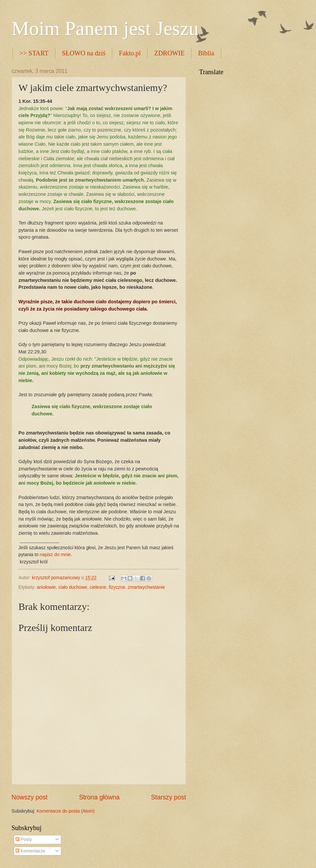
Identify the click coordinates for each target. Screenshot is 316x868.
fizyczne (117, 587)
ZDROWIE (169, 53)
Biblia (206, 53)
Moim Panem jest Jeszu (105, 28)
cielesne (98, 587)
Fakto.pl (130, 53)
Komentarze (30, 851)
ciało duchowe (73, 587)
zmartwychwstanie (146, 587)
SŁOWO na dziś (84, 53)
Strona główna (99, 797)
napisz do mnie (55, 554)
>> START (34, 53)
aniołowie (46, 587)
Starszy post (169, 797)
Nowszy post (29, 797)
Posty (24, 839)
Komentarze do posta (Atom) (66, 811)
